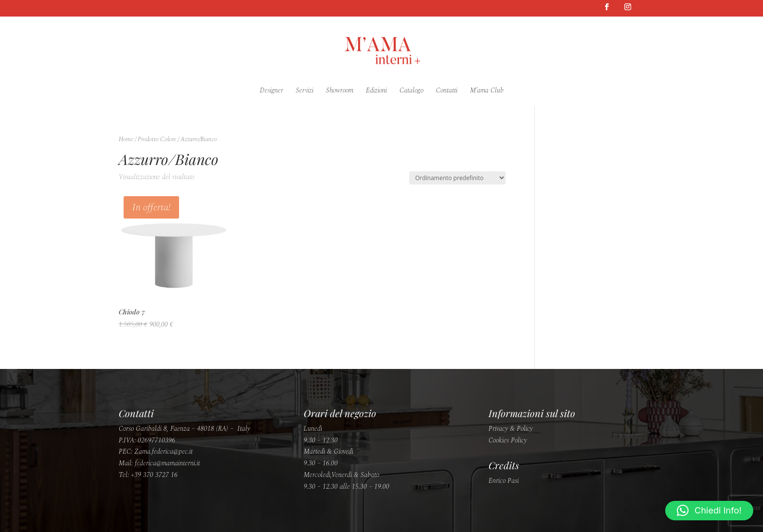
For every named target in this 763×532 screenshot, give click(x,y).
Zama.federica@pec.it (163, 451)
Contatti (447, 91)
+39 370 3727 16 (154, 475)
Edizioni (376, 91)
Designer (272, 91)
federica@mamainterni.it (167, 463)
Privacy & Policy (511, 429)
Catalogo (411, 91)
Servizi (305, 91)
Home (126, 139)
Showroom (340, 91)
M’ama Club (487, 91)
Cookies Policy (508, 440)
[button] (709, 511)
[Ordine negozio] (457, 178)
